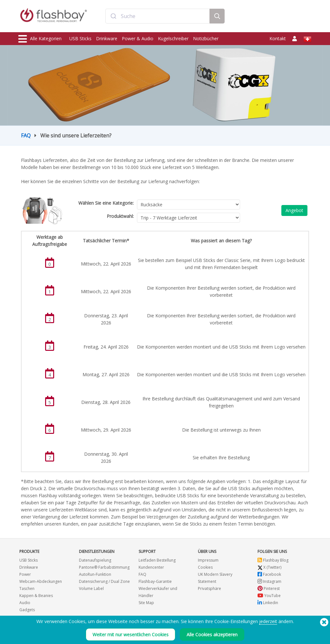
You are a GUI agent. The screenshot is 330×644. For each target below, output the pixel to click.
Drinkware (107, 38)
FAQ (26, 135)
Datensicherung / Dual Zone (104, 581)
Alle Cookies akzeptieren (212, 635)
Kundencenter (151, 567)
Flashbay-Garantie (155, 581)
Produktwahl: (120, 216)
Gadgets (27, 610)
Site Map (146, 603)
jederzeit (268, 621)
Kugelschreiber (173, 38)
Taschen (27, 588)
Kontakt (278, 38)
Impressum (208, 560)
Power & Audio (138, 38)
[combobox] (158, 17)
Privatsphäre (209, 588)
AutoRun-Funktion (95, 574)
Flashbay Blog (273, 560)
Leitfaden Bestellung (157, 560)
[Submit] (113, 17)
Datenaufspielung (95, 560)
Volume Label (91, 588)
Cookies (205, 567)
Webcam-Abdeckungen (41, 581)
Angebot (294, 210)
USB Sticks (80, 38)
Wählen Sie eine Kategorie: (106, 203)
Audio (25, 603)
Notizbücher (206, 38)
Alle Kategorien (40, 39)
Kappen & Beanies (36, 596)
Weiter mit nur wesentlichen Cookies (131, 635)
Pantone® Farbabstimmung (104, 567)
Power (25, 574)
